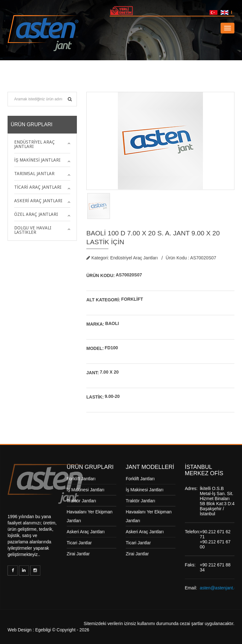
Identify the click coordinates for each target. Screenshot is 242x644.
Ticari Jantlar (79, 543)
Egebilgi (43, 630)
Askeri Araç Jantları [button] (38, 201)
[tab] (42, 144)
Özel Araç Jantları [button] (36, 214)
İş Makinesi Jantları (86, 490)
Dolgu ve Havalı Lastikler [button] (33, 230)
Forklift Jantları (81, 479)
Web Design (20, 630)
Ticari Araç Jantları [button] (38, 187)
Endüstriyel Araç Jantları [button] (35, 144)
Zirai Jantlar (78, 554)
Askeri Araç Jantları (86, 532)
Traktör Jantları (82, 501)
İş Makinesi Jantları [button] (37, 160)
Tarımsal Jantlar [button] (34, 174)
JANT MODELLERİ (150, 467)
